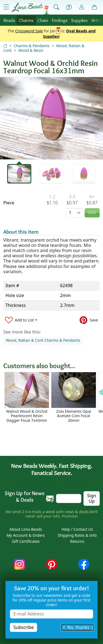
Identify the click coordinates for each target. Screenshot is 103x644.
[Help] (69, 7)
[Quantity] (75, 213)
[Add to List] (21, 320)
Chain (43, 20)
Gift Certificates (26, 541)
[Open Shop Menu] (6, 7)
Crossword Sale (29, 31)
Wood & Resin (31, 50)
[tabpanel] (51, 118)
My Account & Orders (26, 535)
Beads (9, 20)
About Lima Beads (26, 529)
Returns (77, 541)
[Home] (5, 46)
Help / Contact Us (77, 529)
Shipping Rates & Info (77, 535)
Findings (60, 20)
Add (92, 213)
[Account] (82, 7)
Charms (26, 20)
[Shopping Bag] (94, 7)
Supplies (79, 20)
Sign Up (92, 498)
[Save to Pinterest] (89, 320)
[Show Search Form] (56, 7)
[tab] (19, 174)
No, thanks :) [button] (77, 627)
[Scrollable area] (53, 397)
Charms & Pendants (32, 46)
